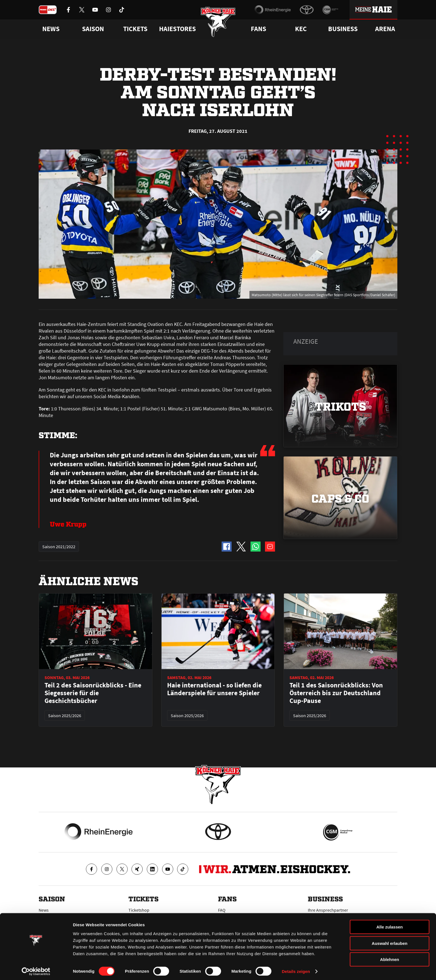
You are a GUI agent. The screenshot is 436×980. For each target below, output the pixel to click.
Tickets (135, 29)
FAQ (222, 910)
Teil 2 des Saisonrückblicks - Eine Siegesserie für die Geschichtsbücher (93, 693)
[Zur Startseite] (218, 23)
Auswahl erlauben (390, 941)
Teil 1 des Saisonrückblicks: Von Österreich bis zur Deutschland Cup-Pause (336, 693)
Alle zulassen (389, 925)
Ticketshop (139, 910)
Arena (385, 29)
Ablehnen (390, 957)
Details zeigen (296, 969)
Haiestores (177, 29)
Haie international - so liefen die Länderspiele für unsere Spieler (214, 689)
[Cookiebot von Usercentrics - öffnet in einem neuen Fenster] (36, 969)
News (44, 910)
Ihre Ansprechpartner (328, 910)
